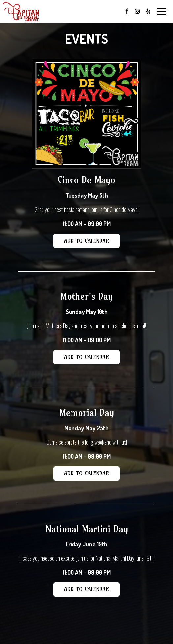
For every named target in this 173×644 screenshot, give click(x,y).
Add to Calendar (86, 241)
